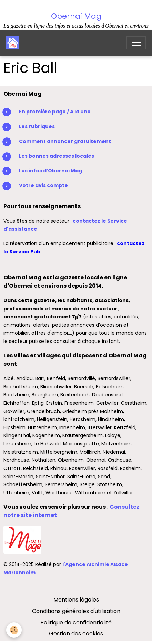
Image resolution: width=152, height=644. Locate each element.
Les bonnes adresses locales (57, 156)
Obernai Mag (76, 16)
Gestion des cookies (76, 633)
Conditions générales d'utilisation (76, 611)
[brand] (14, 43)
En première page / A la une (55, 112)
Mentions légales (76, 600)
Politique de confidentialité (76, 622)
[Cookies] (14, 630)
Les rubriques (37, 126)
